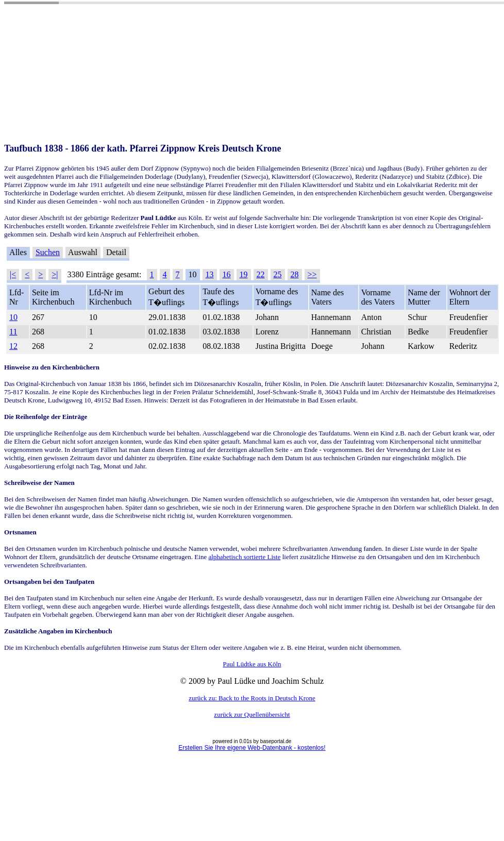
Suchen (48, 252)
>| (55, 274)
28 (295, 274)
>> (312, 274)
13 (210, 274)
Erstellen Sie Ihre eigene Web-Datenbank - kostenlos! (252, 748)
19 (244, 274)
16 (227, 274)
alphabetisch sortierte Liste (244, 557)
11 (13, 332)
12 (13, 346)
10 (13, 317)
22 (261, 274)
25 (278, 274)
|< (13, 274)
